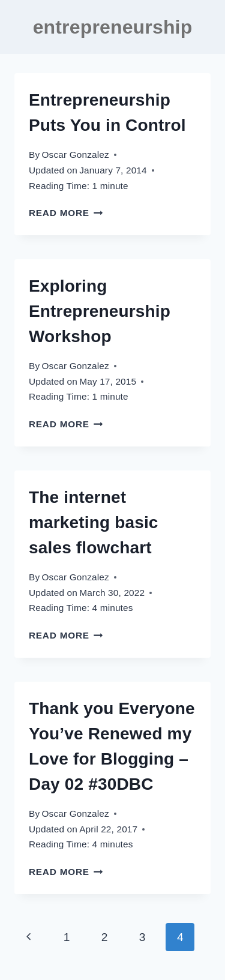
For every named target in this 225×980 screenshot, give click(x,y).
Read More (66, 213)
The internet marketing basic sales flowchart (94, 522)
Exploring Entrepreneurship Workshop (100, 311)
